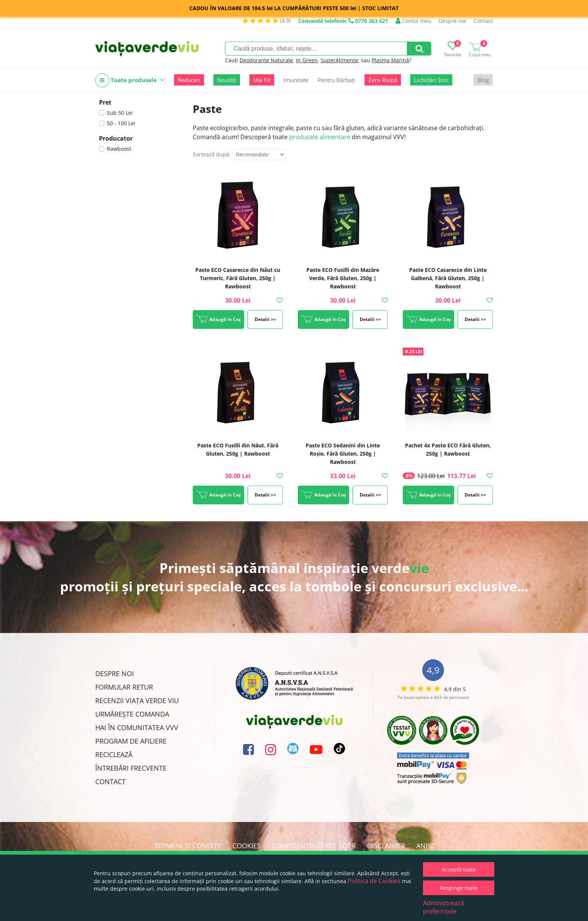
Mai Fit (262, 80)
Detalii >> (265, 319)
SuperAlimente (339, 60)
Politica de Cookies (374, 881)
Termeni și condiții (188, 846)
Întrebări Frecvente (131, 768)
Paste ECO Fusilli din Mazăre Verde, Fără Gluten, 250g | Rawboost (343, 278)
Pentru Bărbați (336, 80)
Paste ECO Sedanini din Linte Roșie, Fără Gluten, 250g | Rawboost (343, 454)
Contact (483, 21)
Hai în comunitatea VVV (137, 727)
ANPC (425, 846)
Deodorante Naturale (266, 60)
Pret (105, 102)
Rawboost (119, 149)
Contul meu (413, 21)
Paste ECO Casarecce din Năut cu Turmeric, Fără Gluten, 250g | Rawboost (238, 278)
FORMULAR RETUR (124, 687)
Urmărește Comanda (132, 714)
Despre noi (452, 21)
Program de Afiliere (131, 741)
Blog (483, 80)
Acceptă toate (459, 869)
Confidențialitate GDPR (314, 846)
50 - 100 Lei (121, 123)
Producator (116, 138)
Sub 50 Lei (120, 113)
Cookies (247, 846)
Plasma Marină (390, 60)
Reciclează (114, 754)
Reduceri (189, 80)
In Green (307, 60)
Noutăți (227, 80)
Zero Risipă (383, 80)
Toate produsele (130, 80)
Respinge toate (459, 888)
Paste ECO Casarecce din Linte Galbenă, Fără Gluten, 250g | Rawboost (448, 278)
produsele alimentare (320, 137)
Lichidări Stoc (431, 80)
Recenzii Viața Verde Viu (137, 700)
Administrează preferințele (443, 907)
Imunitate (296, 80)
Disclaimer (386, 846)
